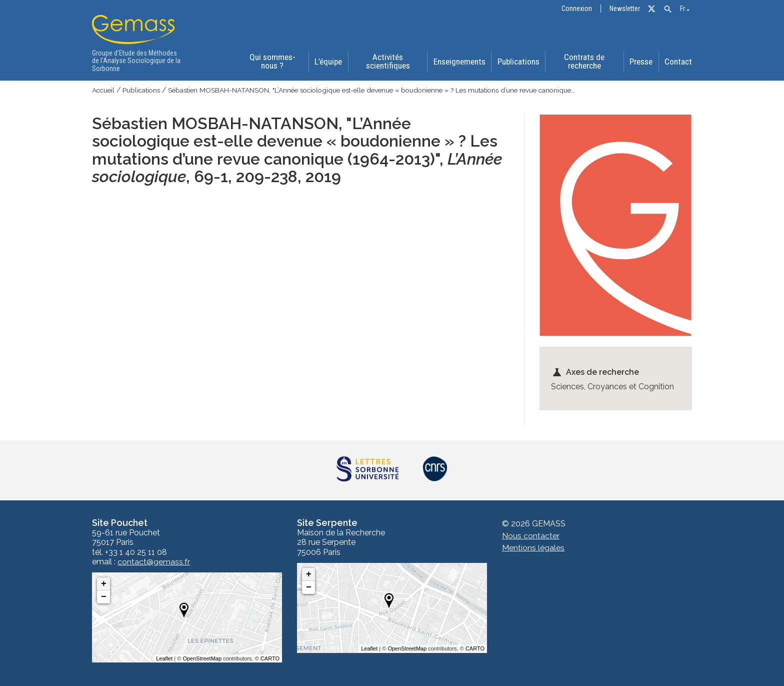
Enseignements (458, 62)
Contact (679, 62)
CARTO (270, 658)
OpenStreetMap (202, 658)
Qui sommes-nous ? (271, 62)
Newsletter (625, 9)
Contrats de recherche (584, 62)
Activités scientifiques (387, 62)
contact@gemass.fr (154, 562)
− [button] (104, 597)
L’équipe (327, 62)
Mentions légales (533, 548)
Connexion (577, 9)
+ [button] (104, 584)
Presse (642, 62)
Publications (518, 62)
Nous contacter (531, 536)
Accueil (104, 90)
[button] (668, 9)
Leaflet (164, 658)
